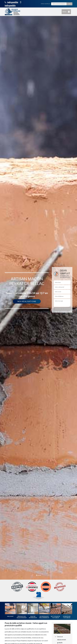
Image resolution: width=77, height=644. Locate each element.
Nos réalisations (27, 301)
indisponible (11, 2)
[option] (38, 322)
